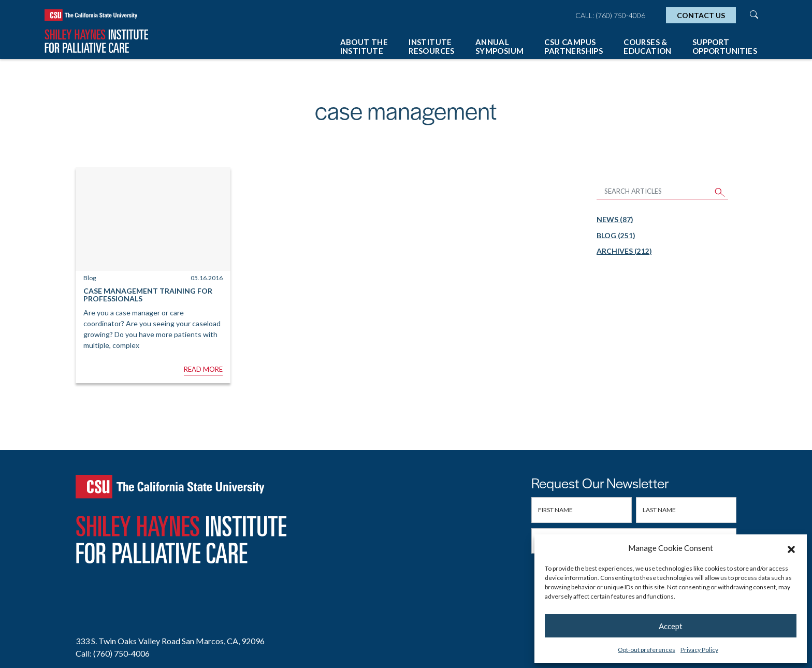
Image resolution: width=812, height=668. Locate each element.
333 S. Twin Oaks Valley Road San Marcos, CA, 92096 (170, 641)
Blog (616, 235)
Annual (500, 46)
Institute (432, 46)
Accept (671, 626)
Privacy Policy (699, 650)
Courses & (648, 46)
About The (364, 46)
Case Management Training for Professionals (148, 295)
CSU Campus (574, 46)
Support (725, 46)
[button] (791, 548)
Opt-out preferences (647, 650)
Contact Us (701, 15)
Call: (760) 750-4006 (610, 15)
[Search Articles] (654, 192)
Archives (624, 251)
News (615, 219)
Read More (203, 369)
